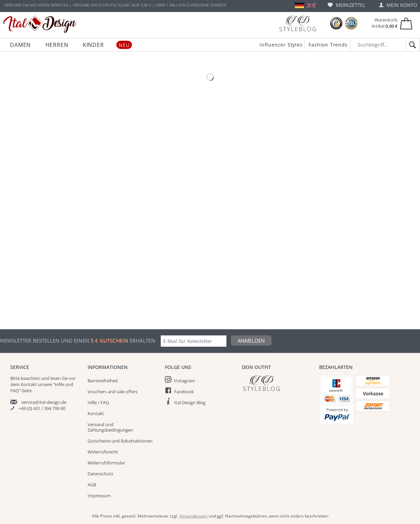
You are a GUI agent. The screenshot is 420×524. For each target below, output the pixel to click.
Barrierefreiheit (103, 381)
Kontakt (96, 413)
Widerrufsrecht (103, 452)
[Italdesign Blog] (277, 383)
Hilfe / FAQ (98, 402)
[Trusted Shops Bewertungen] (336, 23)
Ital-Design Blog (190, 402)
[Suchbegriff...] (385, 45)
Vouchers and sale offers (113, 392)
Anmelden (251, 341)
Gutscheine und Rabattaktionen (120, 441)
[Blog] (298, 23)
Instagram (185, 381)
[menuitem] (346, 5)
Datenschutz (100, 474)
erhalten (142, 341)
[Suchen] (411, 45)
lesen (56, 378)
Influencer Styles (281, 45)
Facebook (184, 392)
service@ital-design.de (44, 402)
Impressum (99, 496)
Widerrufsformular (106, 463)
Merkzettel (346, 5)
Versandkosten (193, 516)
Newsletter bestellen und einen (45, 341)
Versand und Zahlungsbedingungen (110, 427)
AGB (92, 485)
